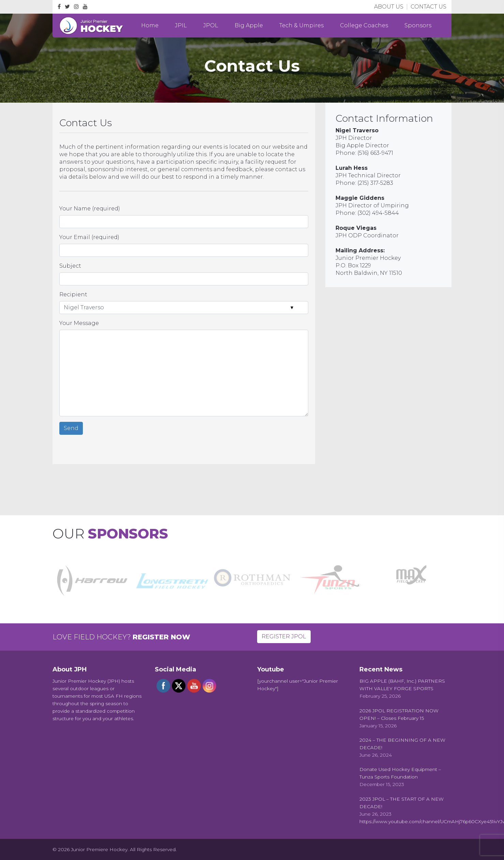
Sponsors (418, 25)
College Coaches (364, 25)
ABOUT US (389, 7)
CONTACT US (428, 7)
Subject (70, 266)
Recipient (73, 294)
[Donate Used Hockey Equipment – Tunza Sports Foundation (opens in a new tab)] (405, 773)
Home (150, 25)
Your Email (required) (89, 237)
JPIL (181, 25)
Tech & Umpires (301, 25)
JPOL (211, 25)
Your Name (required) (90, 209)
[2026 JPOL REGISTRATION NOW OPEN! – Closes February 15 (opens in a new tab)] (405, 714)
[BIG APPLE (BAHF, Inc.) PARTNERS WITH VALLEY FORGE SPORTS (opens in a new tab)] (405, 685)
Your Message (79, 323)
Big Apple (249, 25)
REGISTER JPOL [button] (284, 636)
